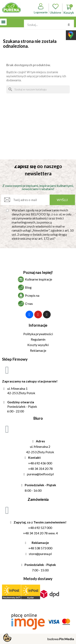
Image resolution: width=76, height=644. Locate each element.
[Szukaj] (38, 89)
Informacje (38, 325)
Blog (28, 287)
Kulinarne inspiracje (39, 279)
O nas (29, 303)
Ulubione (56, 9)
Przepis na (32, 295)
